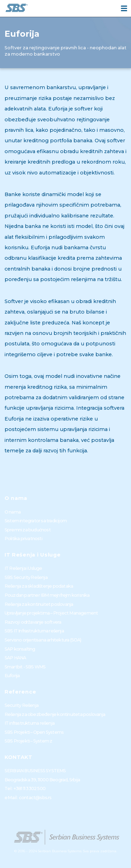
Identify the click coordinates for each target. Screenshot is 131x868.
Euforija (12, 676)
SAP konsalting (20, 649)
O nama (13, 512)
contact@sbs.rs (35, 798)
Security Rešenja (21, 705)
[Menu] (124, 8)
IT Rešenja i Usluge (23, 568)
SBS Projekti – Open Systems (34, 732)
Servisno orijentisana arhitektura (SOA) (43, 640)
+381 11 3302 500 (30, 788)
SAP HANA (15, 658)
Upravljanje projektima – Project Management (51, 613)
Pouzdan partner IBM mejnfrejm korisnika (47, 595)
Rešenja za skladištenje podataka (39, 586)
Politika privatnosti (23, 539)
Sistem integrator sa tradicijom (36, 521)
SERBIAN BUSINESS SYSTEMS (35, 771)
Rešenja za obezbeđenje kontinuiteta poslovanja (55, 714)
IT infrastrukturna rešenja (30, 723)
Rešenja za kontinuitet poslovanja (39, 604)
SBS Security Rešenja (26, 577)
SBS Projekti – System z (28, 741)
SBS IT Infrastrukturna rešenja (34, 631)
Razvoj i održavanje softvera (33, 622)
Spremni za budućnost (28, 530)
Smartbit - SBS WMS (25, 667)
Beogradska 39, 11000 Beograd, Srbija (42, 780)
